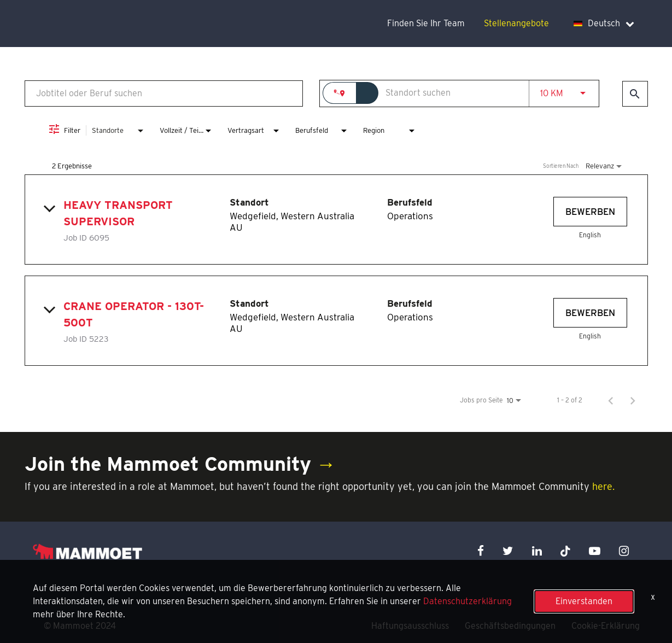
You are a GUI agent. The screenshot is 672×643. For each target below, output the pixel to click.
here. (603, 486)
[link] (336, 220)
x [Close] (653, 597)
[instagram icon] (624, 551)
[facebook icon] (481, 551)
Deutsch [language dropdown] (604, 23)
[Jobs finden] (635, 94)
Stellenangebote (516, 23)
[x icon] (565, 551)
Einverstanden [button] (584, 601)
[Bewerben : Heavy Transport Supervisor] (590, 212)
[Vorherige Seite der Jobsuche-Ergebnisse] (611, 400)
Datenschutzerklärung (468, 601)
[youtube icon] (595, 551)
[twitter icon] (508, 551)
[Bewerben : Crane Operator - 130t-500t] (590, 313)
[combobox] (164, 93)
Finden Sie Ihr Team (426, 23)
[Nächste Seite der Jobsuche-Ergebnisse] (633, 400)
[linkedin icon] (537, 551)
